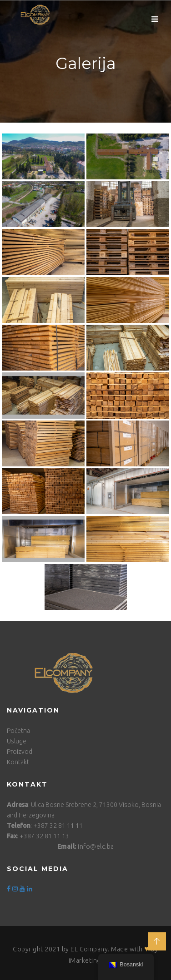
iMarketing (85, 960)
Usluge (17, 741)
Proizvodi (20, 752)
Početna (18, 731)
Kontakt (18, 762)
